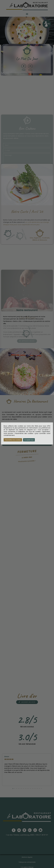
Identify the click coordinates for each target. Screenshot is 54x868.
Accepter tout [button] (29, 440)
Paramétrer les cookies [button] (13, 440)
